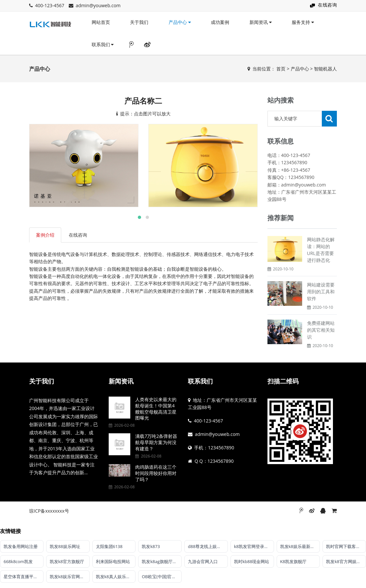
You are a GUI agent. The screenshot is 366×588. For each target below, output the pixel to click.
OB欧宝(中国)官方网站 (162, 577)
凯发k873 (151, 546)
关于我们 (139, 22)
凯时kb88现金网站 (252, 561)
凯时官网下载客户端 (345, 546)
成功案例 (220, 22)
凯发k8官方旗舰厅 (67, 561)
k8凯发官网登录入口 (253, 546)
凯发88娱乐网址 (65, 546)
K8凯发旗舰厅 (293, 561)
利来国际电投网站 (113, 561)
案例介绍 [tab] (45, 235)
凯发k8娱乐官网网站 (69, 577)
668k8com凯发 (18, 561)
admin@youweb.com (98, 5)
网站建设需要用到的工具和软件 (321, 292)
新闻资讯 (261, 22)
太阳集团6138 (109, 546)
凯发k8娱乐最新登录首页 (300, 546)
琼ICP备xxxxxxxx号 (49, 511)
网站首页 (101, 22)
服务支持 (303, 22)
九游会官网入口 (203, 561)
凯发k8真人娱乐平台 (115, 577)
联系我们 (103, 44)
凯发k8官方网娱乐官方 (346, 561)
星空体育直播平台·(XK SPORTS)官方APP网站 (24, 577)
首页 (281, 69)
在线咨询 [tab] (78, 235)
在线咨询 (327, 5)
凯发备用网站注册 (21, 546)
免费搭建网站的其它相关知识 (321, 330)
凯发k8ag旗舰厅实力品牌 (162, 561)
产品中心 (180, 22)
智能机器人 (325, 69)
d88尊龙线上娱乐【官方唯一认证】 (208, 546)
